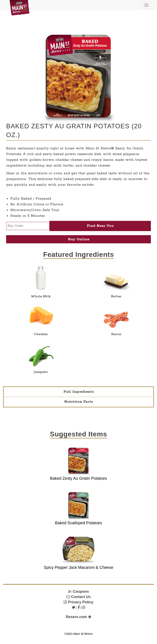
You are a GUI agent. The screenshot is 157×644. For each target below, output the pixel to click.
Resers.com (78, 617)
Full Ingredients (79, 392)
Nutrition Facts (79, 402)
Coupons (79, 591)
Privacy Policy (78, 602)
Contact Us (78, 597)
